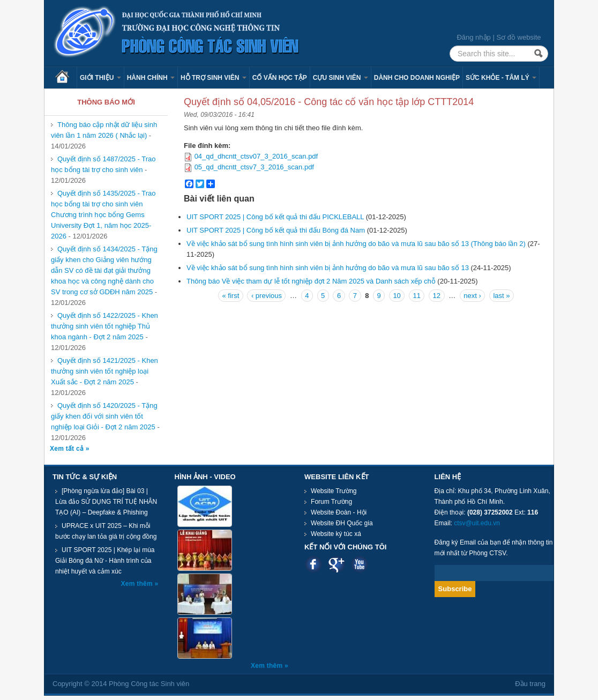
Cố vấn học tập (280, 78)
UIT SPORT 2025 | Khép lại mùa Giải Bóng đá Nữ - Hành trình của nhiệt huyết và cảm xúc (105, 561)
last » (501, 296)
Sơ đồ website (518, 37)
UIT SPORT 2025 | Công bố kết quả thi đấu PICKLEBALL (275, 217)
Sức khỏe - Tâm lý (501, 78)
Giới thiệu (100, 78)
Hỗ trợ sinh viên (214, 78)
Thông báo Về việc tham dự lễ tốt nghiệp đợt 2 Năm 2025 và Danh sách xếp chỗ (311, 281)
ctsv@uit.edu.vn (477, 523)
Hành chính (151, 78)
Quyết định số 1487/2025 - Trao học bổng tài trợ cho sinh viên (103, 164)
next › (472, 296)
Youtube (359, 564)
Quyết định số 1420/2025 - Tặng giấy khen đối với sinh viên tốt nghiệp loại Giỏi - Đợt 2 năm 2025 (104, 416)
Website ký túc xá (336, 534)
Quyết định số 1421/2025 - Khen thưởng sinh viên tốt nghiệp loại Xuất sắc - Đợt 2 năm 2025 (104, 371)
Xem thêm (138, 584)
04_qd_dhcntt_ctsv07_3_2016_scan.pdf (256, 156)
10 (397, 296)
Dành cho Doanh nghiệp (417, 78)
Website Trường (334, 491)
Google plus (336, 564)
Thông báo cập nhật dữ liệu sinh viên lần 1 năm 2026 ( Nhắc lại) (104, 130)
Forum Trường (331, 502)
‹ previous (267, 296)
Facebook (313, 564)
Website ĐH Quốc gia (342, 523)
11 (416, 296)
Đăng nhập (473, 37)
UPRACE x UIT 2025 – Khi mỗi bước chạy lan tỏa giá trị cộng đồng (106, 531)
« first (230, 296)
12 (437, 296)
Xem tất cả (68, 449)
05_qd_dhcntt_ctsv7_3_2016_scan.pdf (254, 167)
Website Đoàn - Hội (339, 512)
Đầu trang (530, 684)
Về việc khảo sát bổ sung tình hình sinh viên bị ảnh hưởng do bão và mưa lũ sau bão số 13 (328, 268)
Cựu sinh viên (341, 78)
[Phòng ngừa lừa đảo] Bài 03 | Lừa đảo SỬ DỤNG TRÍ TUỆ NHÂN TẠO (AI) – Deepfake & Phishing (106, 502)
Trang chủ (66, 78)
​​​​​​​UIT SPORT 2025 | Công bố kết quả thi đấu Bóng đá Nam (276, 230)
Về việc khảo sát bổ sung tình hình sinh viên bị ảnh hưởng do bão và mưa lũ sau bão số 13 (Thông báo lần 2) (356, 244)
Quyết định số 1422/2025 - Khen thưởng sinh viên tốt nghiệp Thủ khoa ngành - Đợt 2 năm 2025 (104, 326)
